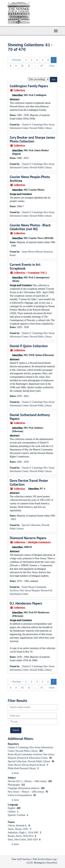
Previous (16, 60)
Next (51, 66)
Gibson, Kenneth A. (18, 826)
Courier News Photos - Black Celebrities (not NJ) (30, 227)
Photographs (14, 785)
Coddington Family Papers (29, 86)
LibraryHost (51, 863)
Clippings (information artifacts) (24, 788)
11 (29, 66)
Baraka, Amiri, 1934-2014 (21, 836)
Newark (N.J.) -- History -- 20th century (28, 781)
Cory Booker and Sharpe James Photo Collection (32, 139)
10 (22, 66)
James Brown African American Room (27, 765)
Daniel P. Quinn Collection (29, 346)
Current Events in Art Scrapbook (25, 266)
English (12, 808)
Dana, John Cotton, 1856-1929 (23, 839)
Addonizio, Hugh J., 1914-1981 (23, 833)
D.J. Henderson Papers (26, 603)
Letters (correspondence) (20, 795)
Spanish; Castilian (17, 815)
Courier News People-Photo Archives (30, 179)
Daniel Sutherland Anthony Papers (30, 417)
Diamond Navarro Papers (28, 538)
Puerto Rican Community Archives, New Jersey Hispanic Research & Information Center (31, 590)
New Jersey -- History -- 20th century (26, 792)
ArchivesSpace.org (47, 859)
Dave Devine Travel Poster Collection (29, 482)
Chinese (12, 812)
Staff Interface (24, 859)
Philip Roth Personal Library (22, 768)
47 (42, 66)
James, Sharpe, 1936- (18, 829)
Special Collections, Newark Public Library (29, 761)
